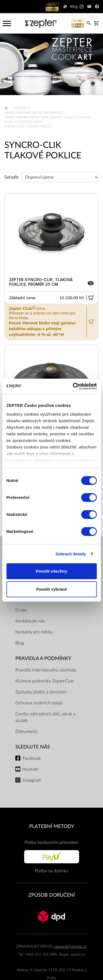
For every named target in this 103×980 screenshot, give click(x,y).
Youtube (30, 769)
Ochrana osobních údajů (39, 703)
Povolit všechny (51, 571)
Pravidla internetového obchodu (46, 670)
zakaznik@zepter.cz (70, 946)
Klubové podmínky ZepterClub (45, 681)
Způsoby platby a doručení (41, 692)
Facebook (32, 758)
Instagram (32, 780)
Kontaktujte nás (30, 621)
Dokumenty (27, 732)
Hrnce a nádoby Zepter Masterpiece (34, 113)
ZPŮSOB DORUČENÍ (51, 895)
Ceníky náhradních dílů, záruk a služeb (45, 717)
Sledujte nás (33, 747)
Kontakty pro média (34, 632)
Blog (20, 643)
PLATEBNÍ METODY (52, 826)
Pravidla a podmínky (43, 658)
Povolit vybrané (52, 589)
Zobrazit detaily (71, 554)
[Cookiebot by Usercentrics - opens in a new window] (73, 386)
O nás (21, 610)
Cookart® (23, 108)
